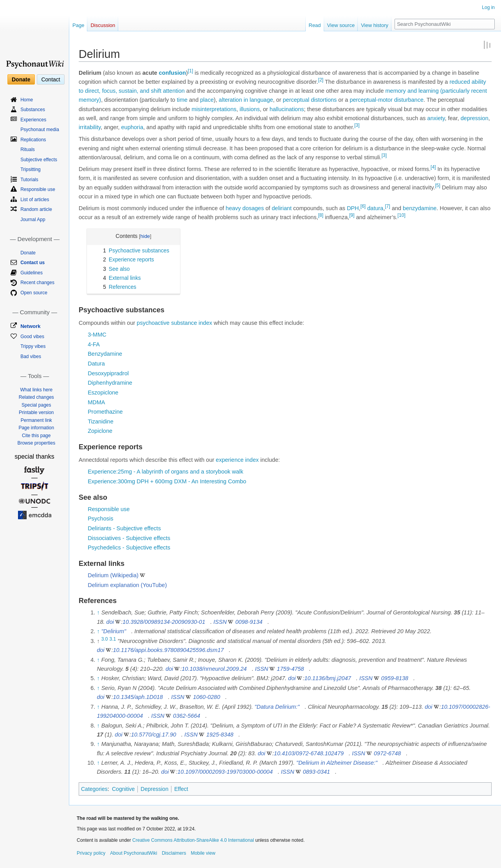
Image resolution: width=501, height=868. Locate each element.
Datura (96, 364)
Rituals (28, 149)
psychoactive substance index (174, 323)
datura (375, 208)
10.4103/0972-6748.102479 (309, 753)
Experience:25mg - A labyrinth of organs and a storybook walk (165, 472)
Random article (36, 209)
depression (475, 118)
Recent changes (37, 283)
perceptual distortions (310, 100)
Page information (36, 428)
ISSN (220, 622)
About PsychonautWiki (133, 853)
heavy (233, 208)
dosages (253, 208)
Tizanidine (101, 421)
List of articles (35, 200)
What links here (36, 390)
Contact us (32, 263)
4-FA (94, 344)
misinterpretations (214, 109)
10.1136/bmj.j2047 (328, 678)
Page (78, 25)
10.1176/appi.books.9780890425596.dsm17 (169, 650)
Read (315, 25)
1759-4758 (290, 669)
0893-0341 (316, 772)
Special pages (36, 405)
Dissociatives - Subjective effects (129, 538)
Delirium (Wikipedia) (113, 575)
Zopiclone (100, 431)
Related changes (36, 397)
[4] (433, 167)
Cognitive (123, 789)
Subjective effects (39, 160)
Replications (33, 140)
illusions (250, 109)
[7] (387, 206)
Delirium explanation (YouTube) (127, 585)
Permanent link (36, 420)
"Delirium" (114, 631)
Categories (94, 789)
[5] (437, 185)
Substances (33, 110)
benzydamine (420, 208)
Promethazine (105, 412)
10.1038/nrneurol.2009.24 (214, 669)
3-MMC (97, 335)
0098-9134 (249, 622)
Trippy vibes (33, 346)
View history (375, 25)
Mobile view (203, 853)
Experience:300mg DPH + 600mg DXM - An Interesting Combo (167, 481)
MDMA (96, 402)
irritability (90, 127)
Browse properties (36, 443)
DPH (353, 208)
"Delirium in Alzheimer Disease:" (337, 763)
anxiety (436, 118)
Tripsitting (31, 169)
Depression (154, 789)
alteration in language (246, 100)
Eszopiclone (103, 393)
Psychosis (100, 519)
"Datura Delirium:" (277, 707)
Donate (21, 79)
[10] (402, 216)
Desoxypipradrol (108, 373)
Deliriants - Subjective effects (124, 528)
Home (27, 100)
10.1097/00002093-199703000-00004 (225, 772)
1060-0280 (206, 697)
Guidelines (32, 273)
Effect (181, 789)
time (182, 100)
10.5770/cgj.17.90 (154, 735)
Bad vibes (31, 357)
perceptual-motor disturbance (387, 100)
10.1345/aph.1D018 (138, 697)
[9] (352, 216)
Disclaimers (174, 853)
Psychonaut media (40, 130)
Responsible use (109, 509)
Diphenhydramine (110, 383)
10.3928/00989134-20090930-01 (164, 622)
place (207, 100)
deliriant (282, 208)
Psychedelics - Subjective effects (129, 547)
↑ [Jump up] (98, 612)
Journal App (33, 220)
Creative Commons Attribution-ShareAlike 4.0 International (193, 840)
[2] (321, 80)
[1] (190, 71)
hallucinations (287, 109)
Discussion (103, 25)
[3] (357, 125)
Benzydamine (105, 354)
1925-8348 (220, 735)
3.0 (105, 639)
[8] (321, 216)
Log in (488, 7)
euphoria (132, 127)
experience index (237, 460)
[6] (363, 206)
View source (341, 25)
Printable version (36, 412)
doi (110, 622)
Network (30, 326)
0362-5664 (187, 716)
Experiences (33, 120)
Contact (50, 79)
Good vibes (32, 337)
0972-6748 (387, 753)
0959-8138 (395, 678)
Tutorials (29, 180)
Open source (34, 293)
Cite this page (36, 436)
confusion (172, 73)
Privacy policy (91, 853)
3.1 (113, 639)
